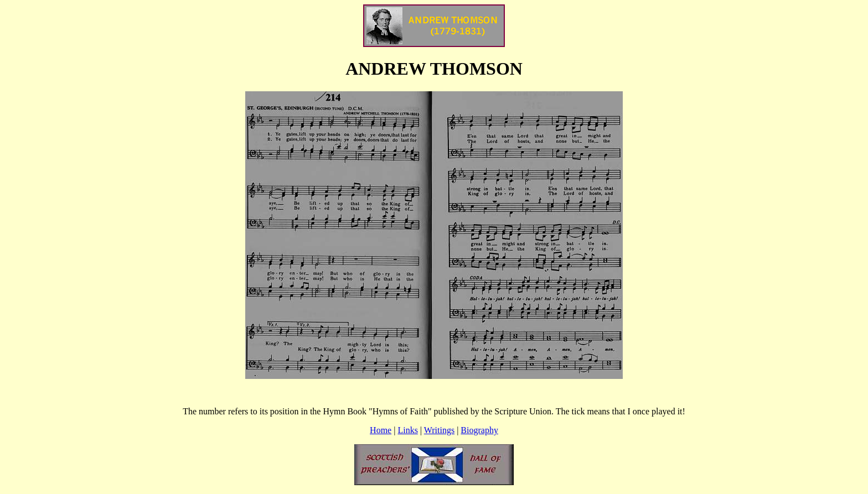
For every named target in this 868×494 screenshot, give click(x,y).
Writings (439, 430)
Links (407, 430)
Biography (479, 430)
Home (381, 430)
